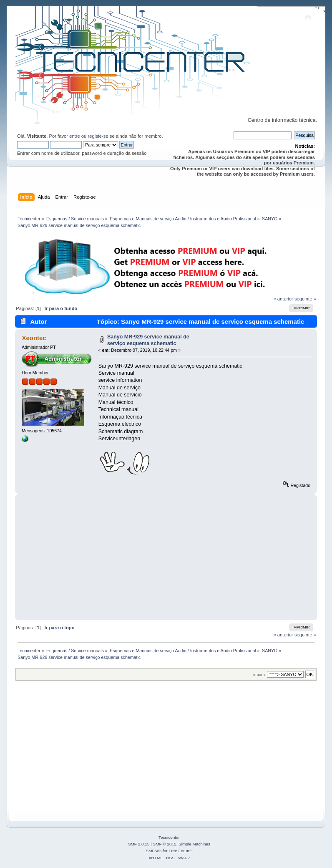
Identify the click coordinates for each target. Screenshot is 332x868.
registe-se (98, 136)
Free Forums (180, 851)
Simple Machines (194, 844)
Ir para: (259, 675)
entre (75, 136)
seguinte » (305, 299)
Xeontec (34, 338)
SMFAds (154, 851)
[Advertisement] (166, 557)
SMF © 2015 (165, 844)
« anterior (283, 299)
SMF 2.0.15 (139, 844)
